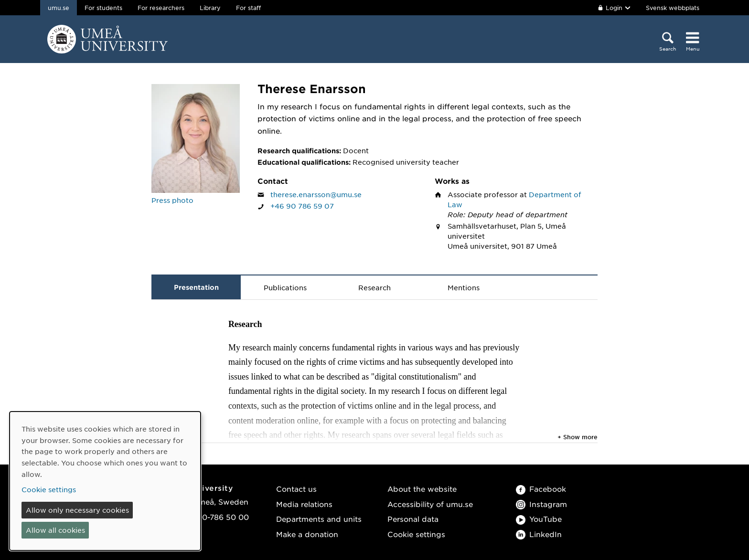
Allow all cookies (55, 530)
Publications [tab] (285, 287)
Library (210, 8)
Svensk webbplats (673, 8)
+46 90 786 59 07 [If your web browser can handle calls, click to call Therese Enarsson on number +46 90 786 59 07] (302, 206)
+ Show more (578, 437)
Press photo (172, 200)
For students (103, 8)
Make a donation (307, 534)
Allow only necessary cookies (77, 510)
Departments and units (319, 519)
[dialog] (105, 481)
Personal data (413, 519)
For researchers (161, 8)
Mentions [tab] (464, 287)
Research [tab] (374, 287)
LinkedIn (539, 534)
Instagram (541, 504)
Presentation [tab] (196, 287)
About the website (422, 489)
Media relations (304, 504)
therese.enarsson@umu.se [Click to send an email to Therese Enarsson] (316, 194)
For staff (248, 8)
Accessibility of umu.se (430, 504)
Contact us (296, 489)
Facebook (541, 489)
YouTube (539, 519)
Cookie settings (416, 534)
